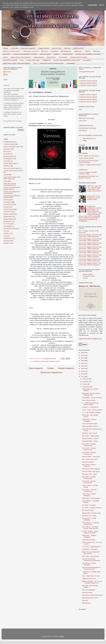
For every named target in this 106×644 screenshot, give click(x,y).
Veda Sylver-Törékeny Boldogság (92, 595)
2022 (83, 363)
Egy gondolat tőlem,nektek (90, 598)
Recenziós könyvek (88, 462)
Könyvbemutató (68, 54)
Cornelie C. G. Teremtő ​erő (90, 407)
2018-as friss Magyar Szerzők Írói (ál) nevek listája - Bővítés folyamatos (90, 236)
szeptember (86, 387)
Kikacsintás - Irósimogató (90, 549)
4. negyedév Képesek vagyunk (88, 85)
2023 (83, 361)
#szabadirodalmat (9, 142)
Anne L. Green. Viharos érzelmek (92, 410)
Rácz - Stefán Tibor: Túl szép (91, 576)
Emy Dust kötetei (87, 592)
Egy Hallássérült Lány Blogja (14, 121)
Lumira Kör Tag (56, 48)
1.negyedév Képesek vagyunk (88, 81)
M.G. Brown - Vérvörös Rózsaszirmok (89, 449)
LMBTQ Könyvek (9, 209)
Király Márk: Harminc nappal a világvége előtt (91, 394)
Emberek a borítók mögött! (79, 57)
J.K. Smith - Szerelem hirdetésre (92, 508)
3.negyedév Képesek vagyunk (88, 83)
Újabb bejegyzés (36, 368)
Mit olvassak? (63, 57)
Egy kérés (85, 600)
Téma (22, 60)
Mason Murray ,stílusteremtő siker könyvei (91, 553)
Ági (7, 74)
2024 (83, 358)
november (86, 382)
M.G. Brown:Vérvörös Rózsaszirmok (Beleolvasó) (91, 560)
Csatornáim (14, 48)
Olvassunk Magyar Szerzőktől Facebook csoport (88, 173)
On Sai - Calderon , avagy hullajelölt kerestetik (90, 532)
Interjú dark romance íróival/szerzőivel (52, 63)
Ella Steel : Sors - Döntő (89, 433)
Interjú (5, 181)
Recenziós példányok (89, 590)
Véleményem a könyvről (31, 51)
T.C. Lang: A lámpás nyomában (92, 412)
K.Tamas (8, 72)
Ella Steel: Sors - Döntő (89, 516)
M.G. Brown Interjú (88, 510)
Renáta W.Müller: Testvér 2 (90, 426)
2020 (83, 369)
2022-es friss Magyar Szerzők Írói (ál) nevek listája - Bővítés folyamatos (90, 252)
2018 (83, 374)
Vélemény (7, 241)
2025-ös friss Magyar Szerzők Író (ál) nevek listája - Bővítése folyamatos (90, 264)
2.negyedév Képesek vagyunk (88, 97)
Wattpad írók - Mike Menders (89, 286)
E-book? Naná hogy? (10, 163)
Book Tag (67, 48)
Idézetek (88, 51)
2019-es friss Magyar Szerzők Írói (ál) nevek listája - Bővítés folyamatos (90, 240)
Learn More (92, 5)
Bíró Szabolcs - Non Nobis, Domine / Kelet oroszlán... (91, 528)
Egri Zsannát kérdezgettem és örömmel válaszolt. (91, 568)
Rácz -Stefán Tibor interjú (90, 459)
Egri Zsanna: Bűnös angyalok (91, 469)
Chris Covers (83, 121)
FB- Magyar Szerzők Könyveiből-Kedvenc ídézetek (89, 162)
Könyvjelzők (87, 60)
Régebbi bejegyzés (66, 368)
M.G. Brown (48, 124)
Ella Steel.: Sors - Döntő (89, 474)
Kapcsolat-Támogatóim (28, 48)
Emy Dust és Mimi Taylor (90, 424)
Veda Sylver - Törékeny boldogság (89, 420)
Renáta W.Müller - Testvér (90, 441)
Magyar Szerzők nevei (89, 579)
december (86, 379)
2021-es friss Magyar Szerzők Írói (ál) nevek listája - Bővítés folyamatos (90, 248)
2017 (83, 376)
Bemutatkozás (87, 603)
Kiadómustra (78, 51)
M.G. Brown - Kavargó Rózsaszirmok (89, 445)
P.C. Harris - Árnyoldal (89, 505)
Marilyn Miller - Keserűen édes (91, 513)
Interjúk (5, 57)
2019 (83, 371)
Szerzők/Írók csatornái (10, 60)
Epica (80, 109)
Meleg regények (39, 57)
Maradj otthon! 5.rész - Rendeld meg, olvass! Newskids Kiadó (94, 198)
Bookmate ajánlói (45, 54)
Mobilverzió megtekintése (51, 372)
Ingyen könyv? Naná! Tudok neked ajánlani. (17, 63)
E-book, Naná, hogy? (33, 60)
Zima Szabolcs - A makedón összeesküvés (91, 523)
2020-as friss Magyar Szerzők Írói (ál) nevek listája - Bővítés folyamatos (90, 244)
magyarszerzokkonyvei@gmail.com (90, 339)
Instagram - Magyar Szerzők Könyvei (90, 165)
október (85, 384)
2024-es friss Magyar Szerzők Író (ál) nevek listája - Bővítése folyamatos (90, 260)
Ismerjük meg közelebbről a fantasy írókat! (67, 60)
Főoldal (6, 48)
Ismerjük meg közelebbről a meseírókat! (88, 54)
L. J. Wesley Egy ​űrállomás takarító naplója (90, 404)
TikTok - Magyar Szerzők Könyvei (89, 156)
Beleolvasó (97, 51)
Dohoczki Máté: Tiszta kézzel (91, 472)
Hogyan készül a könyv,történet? (21, 57)
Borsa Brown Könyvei (89, 540)
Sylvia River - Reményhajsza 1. (92, 498)
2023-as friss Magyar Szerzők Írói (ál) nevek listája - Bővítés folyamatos (90, 256)
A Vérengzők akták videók (87, 72)
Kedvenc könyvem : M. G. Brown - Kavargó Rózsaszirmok (92, 582)
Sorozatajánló (71, 63)
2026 (83, 353)
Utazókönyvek (8, 238)
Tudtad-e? (57, 54)
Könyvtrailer (55, 51)
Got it (101, 5)
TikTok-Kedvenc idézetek (86, 158)
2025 (83, 355)
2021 (83, 366)
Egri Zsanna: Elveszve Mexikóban (89, 465)
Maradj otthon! (51, 57)
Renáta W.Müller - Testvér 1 (91, 439)
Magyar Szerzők (44, 48)
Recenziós (7, 224)
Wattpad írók (47, 60)
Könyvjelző (7, 207)
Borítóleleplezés (66, 51)
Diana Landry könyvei (89, 400)
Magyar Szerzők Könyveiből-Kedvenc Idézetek (89, 276)
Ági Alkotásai (83, 131)
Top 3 (35, 63)
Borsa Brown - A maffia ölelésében (89, 519)
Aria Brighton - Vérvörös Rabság (92, 398)
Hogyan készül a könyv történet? (13, 171)
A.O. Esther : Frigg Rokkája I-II (91, 547)
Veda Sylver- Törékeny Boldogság (89, 495)
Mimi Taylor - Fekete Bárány (91, 436)
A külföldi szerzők (78, 48)
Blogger (62, 636)
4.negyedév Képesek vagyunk (88, 102)
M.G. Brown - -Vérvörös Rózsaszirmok (89, 490)
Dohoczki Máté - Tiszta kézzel (91, 457)
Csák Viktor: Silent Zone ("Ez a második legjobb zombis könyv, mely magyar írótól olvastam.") (95, 188)
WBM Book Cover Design (86, 118)
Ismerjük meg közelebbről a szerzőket (25, 54)
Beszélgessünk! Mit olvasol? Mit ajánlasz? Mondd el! (88, 177)
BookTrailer (7, 54)
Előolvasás (44, 51)
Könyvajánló (45, 361)
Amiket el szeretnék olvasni (12, 51)
